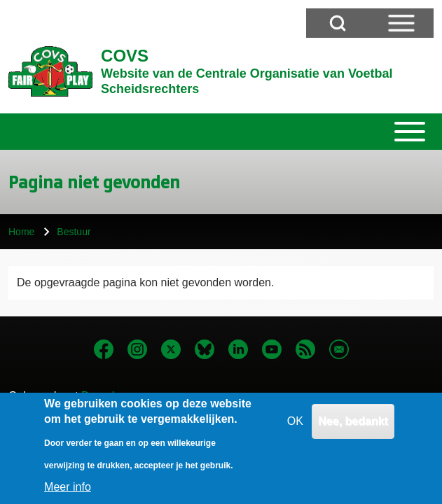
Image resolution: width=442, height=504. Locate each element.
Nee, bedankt (353, 430)
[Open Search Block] (338, 23)
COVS (125, 56)
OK (295, 430)
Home (21, 232)
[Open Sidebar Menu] (401, 23)
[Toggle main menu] (221, 132)
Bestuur (74, 232)
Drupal (98, 396)
